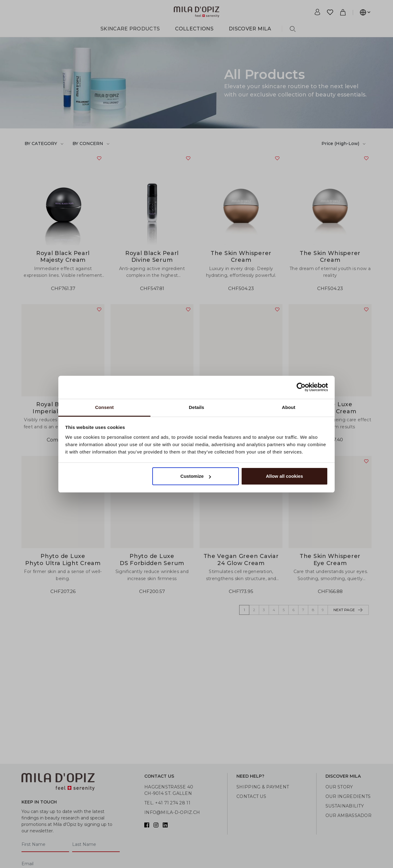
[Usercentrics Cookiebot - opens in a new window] (301, 387)
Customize (196, 476)
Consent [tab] (105, 407)
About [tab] (289, 407)
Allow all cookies (284, 476)
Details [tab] (196, 407)
